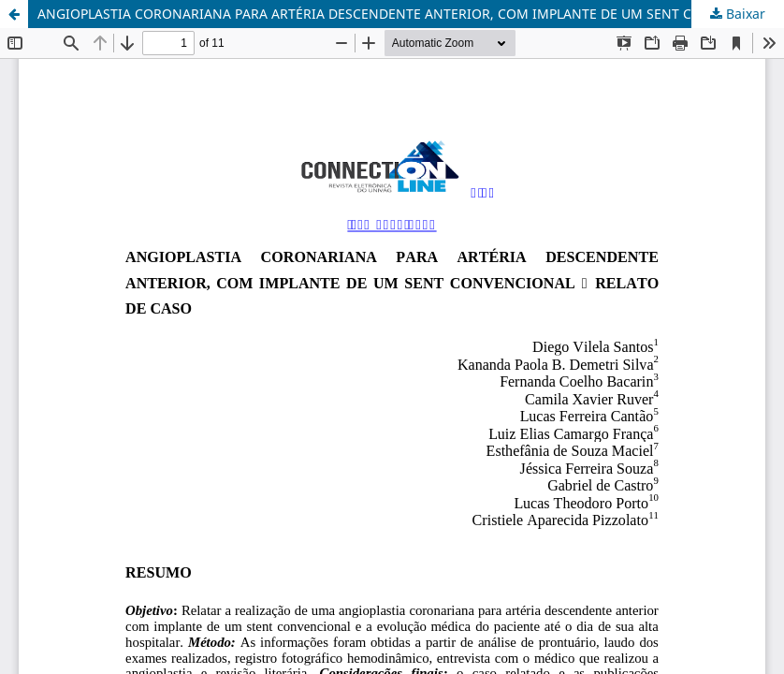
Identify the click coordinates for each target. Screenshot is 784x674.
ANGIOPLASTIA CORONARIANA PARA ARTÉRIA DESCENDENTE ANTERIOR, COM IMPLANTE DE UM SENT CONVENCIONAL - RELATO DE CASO (411, 14)
